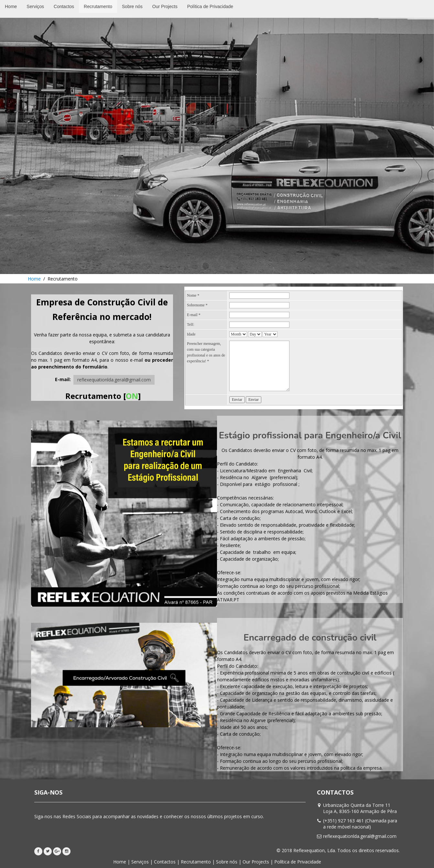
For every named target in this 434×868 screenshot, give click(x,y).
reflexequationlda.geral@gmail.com (114, 380)
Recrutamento (196, 862)
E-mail (194, 315)
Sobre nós (227, 862)
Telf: (190, 324)
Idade (191, 334)
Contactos (165, 862)
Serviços (140, 862)
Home (34, 279)
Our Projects (256, 862)
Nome (193, 295)
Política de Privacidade (298, 862)
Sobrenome (197, 305)
